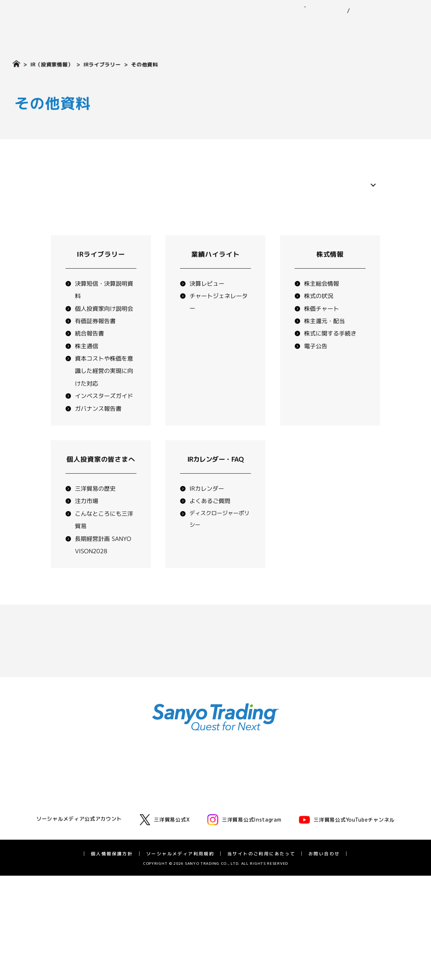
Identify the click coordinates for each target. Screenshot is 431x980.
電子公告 (316, 364)
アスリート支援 (53, 863)
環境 (223, 808)
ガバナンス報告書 (98, 427)
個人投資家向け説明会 (104, 327)
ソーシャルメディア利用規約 (180, 958)
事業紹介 (196, 26)
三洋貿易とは (51, 805)
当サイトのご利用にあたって (261, 958)
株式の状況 (319, 314)
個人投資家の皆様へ (352, 825)
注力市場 (87, 519)
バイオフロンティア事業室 (147, 844)
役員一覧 (46, 825)
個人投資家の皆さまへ (101, 477)
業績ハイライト (215, 272)
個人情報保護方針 (112, 958)
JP (335, 11)
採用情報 (405, 26)
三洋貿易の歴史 (95, 507)
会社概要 (46, 815)
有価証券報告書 (95, 339)
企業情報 (157, 26)
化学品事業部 (132, 795)
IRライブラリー (102, 65)
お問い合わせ (398, 7)
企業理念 (46, 795)
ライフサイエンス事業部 (144, 834)
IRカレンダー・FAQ (352, 854)
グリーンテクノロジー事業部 (149, 815)
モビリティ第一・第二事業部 (149, 805)
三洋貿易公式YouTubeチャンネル (347, 924)
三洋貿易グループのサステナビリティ (261, 798)
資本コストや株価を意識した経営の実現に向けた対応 (104, 389)
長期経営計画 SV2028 (355, 844)
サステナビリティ (286, 26)
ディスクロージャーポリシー (362, 863)
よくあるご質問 (210, 519)
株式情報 (330, 272)
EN (348, 11)
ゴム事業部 (129, 785)
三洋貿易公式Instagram (244, 924)
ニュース (234, 26)
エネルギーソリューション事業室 (155, 825)
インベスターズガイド (104, 414)
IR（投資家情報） (353, 26)
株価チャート (322, 327)
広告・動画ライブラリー (64, 854)
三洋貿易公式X (165, 924)
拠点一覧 (46, 834)
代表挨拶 (46, 785)
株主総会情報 (322, 302)
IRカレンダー (207, 507)
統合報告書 (89, 352)
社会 (223, 818)
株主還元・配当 (324, 339)
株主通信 (87, 364)
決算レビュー (207, 302)
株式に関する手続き (330, 352)
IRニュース (341, 785)
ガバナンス (230, 827)
